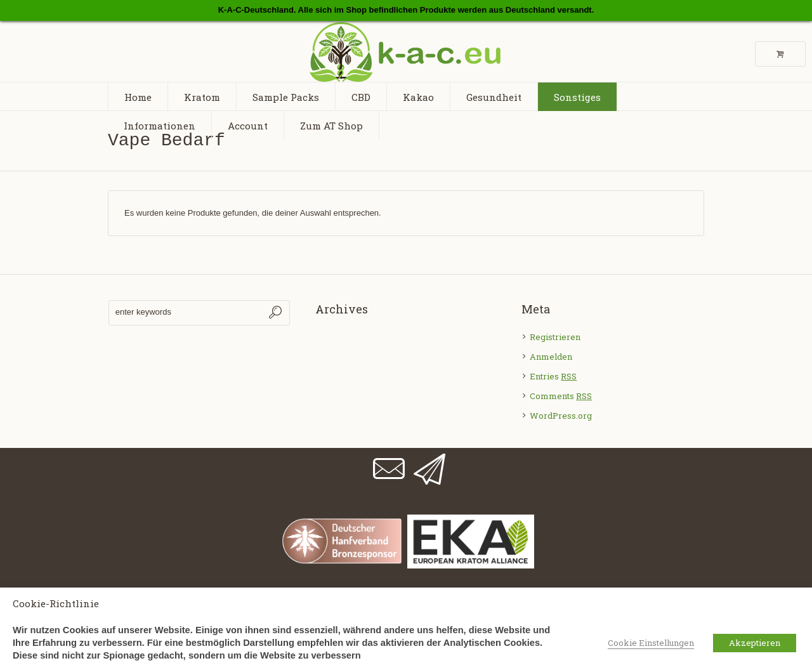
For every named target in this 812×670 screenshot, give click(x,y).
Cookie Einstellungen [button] (651, 643)
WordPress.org (561, 416)
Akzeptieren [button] (755, 643)
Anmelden (551, 357)
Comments (561, 396)
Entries (553, 376)
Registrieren (555, 337)
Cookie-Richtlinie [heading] (56, 603)
